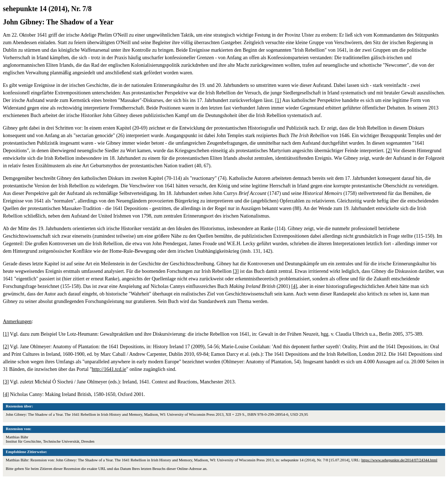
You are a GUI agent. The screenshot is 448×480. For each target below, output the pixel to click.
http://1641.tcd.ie (109, 369)
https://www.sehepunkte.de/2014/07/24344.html (399, 460)
